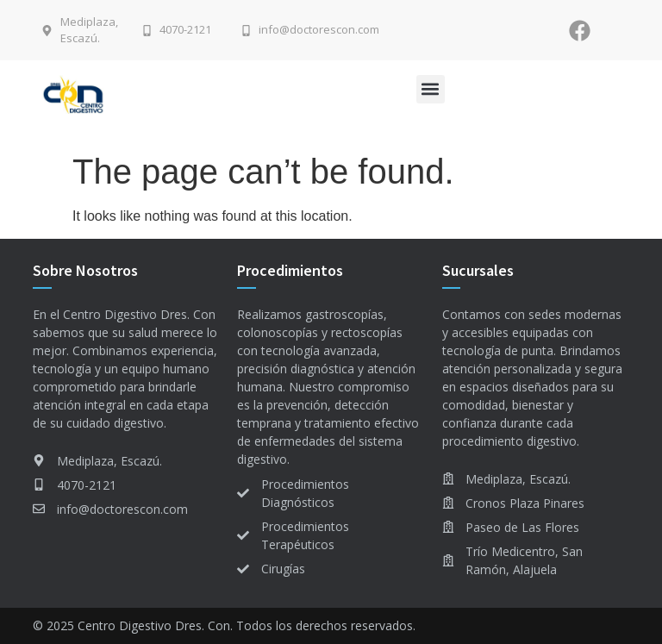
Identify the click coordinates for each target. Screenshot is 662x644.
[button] (431, 89)
